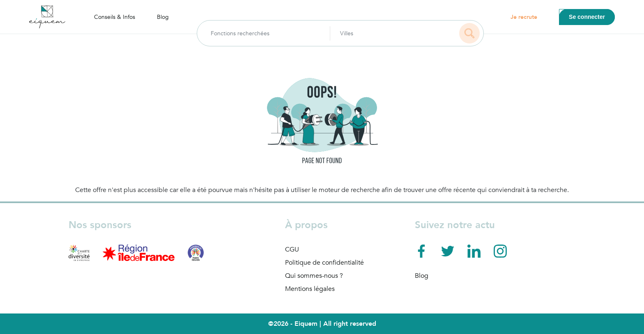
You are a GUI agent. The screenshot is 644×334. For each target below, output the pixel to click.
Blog (163, 17)
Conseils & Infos (115, 17)
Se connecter (587, 17)
